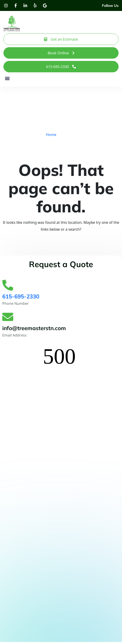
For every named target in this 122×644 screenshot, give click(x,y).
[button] (7, 78)
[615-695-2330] (8, 285)
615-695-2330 (21, 296)
